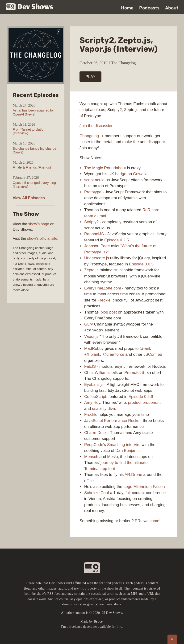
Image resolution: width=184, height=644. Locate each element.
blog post (109, 312)
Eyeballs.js (94, 385)
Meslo (112, 457)
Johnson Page (97, 246)
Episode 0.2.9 (141, 397)
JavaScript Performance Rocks (112, 421)
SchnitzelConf (97, 493)
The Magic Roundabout (105, 168)
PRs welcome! (148, 521)
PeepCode (94, 445)
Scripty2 (91, 222)
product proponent (144, 402)
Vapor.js (91, 336)
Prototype (93, 192)
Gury (89, 324)
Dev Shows (29, 7)
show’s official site (42, 238)
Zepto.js (91, 270)
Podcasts (149, 8)
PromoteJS (134, 373)
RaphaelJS (94, 234)
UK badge (117, 174)
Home (127, 8)
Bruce (98, 621)
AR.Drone (133, 475)
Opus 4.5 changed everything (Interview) (34, 185)
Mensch (91, 457)
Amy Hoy (92, 402)
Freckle (104, 300)
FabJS (90, 366)
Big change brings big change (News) (34, 150)
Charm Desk (95, 433)
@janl (145, 349)
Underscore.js (97, 258)
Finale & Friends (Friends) (32, 167)
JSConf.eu (153, 354)
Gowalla (140, 174)
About (172, 8)
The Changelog (124, 63)
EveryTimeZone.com (103, 288)
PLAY (91, 77)
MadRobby (94, 349)
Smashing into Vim (124, 445)
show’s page (39, 224)
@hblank (92, 354)
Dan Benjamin (128, 451)
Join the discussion (96, 126)
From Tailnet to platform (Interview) (30, 131)
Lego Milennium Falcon (144, 487)
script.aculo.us (97, 180)
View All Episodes (29, 198)
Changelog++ (92, 136)
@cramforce (113, 354)
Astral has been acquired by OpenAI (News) (33, 112)
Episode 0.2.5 (117, 240)
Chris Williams (97, 373)
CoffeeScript (95, 397)
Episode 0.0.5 (141, 264)
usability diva (103, 409)
